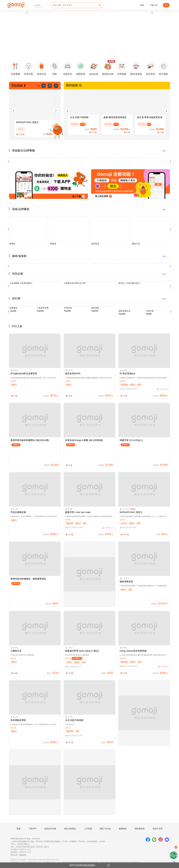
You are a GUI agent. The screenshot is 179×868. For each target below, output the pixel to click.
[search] (100, 5)
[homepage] (16, 5)
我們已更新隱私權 (82, 865)
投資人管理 (158, 829)
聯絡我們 (23, 855)
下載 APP (154, 5)
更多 (165, 151)
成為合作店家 (50, 829)
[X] (108, 865)
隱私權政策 (140, 829)
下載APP (32, 829)
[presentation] (27, 12)
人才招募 (88, 829)
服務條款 (123, 829)
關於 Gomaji (105, 829)
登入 (166, 5)
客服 (142, 5)
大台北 (38, 5)
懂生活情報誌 (70, 829)
